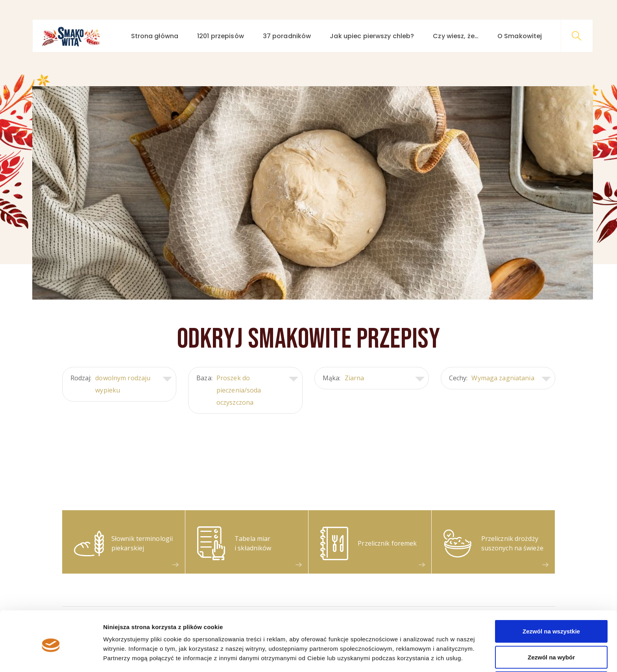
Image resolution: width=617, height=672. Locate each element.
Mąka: (374, 378)
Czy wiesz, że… (456, 36)
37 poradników (287, 36)
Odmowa (551, 651)
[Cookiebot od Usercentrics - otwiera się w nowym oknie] (51, 657)
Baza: (247, 390)
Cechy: (500, 378)
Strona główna (155, 36)
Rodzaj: (121, 384)
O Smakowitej (520, 36)
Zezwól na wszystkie (551, 599)
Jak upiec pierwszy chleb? (372, 36)
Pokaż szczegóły (420, 652)
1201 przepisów (221, 36)
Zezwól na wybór (551, 625)
